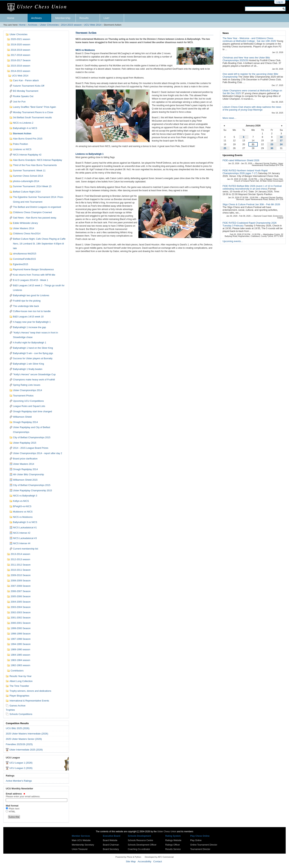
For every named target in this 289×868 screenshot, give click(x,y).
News (226, 33)
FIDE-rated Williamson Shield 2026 (241, 160)
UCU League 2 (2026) (21, 768)
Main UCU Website (81, 840)
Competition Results (17, 723)
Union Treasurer (80, 849)
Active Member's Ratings (19, 781)
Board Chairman (111, 845)
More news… (229, 118)
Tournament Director (200, 849)
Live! (107, 18)
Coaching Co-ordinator (139, 849)
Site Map (131, 861)
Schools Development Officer (142, 845)
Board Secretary (111, 849)
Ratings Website (173, 840)
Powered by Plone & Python (128, 857)
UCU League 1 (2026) (21, 763)
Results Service (173, 849)
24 (281, 144)
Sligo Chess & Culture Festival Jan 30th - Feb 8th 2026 (251, 204)
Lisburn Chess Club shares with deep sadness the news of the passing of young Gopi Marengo (252, 108)
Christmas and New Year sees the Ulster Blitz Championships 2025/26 (246, 59)
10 (281, 137)
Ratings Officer (173, 845)
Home (11, 18)
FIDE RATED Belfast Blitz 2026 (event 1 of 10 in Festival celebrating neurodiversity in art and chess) (252, 187)
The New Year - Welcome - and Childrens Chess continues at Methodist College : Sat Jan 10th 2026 (249, 40)
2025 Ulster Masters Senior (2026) (24, 739)
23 (272, 144)
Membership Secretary (83, 845)
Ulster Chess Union (167, 832)
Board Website (110, 840)
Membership (63, 18)
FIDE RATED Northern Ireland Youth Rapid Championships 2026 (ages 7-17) (245, 172)
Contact (158, 861)
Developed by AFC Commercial (159, 857)
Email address (36, 795)
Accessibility (144, 861)
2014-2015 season (71, 25)
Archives (36, 18)
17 (281, 140)
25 (225, 148)
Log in (280, 2)
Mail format (12, 806)
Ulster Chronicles (49, 25)
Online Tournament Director (204, 845)
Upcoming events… (233, 241)
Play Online (196, 840)
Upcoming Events (232, 155)
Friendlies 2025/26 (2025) (19, 744)
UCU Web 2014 (93, 25)
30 (272, 148)
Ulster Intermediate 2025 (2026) (26, 750)
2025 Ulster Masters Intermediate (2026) (27, 734)
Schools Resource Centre (141, 840)
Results (84, 18)
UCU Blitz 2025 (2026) (18, 728)
